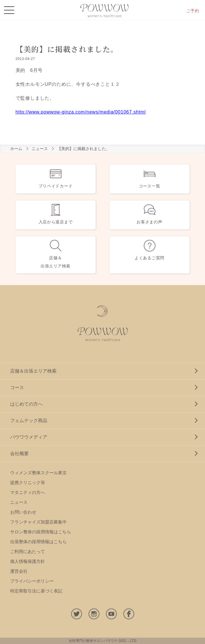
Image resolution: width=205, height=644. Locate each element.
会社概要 (19, 454)
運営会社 (19, 571)
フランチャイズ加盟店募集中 (38, 522)
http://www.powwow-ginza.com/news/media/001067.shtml (81, 112)
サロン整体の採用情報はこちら (41, 532)
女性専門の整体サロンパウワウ (93, 641)
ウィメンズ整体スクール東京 (38, 473)
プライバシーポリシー (32, 581)
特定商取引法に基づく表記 (36, 591)
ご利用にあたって (28, 551)
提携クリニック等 (28, 482)
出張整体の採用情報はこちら (38, 542)
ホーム (16, 149)
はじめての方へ (26, 404)
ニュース (40, 149)
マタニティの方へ (28, 492)
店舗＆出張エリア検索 (33, 371)
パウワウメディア (29, 437)
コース (17, 387)
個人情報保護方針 (28, 561)
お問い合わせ (23, 512)
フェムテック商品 (29, 420)
